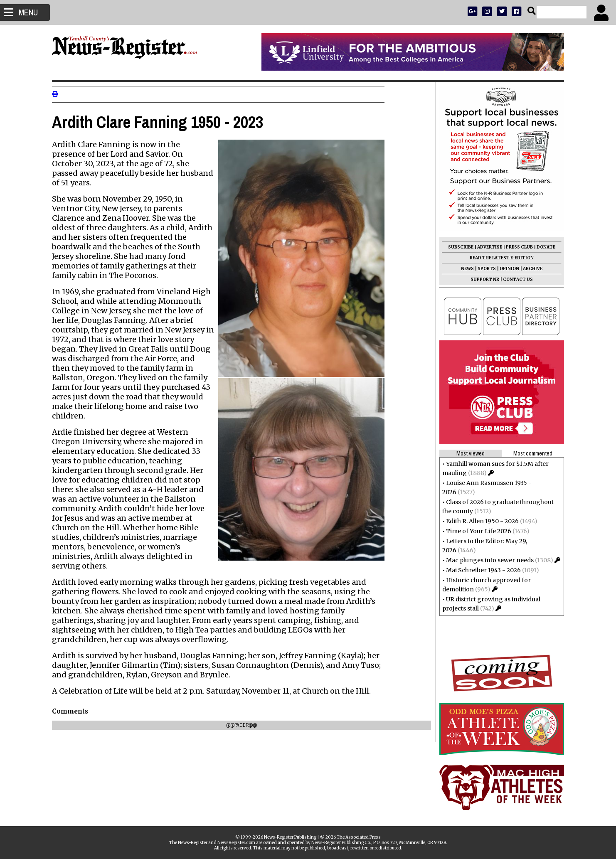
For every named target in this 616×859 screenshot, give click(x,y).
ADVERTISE (487, 247)
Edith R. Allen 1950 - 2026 (480, 521)
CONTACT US (515, 279)
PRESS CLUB (517, 247)
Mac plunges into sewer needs (487, 560)
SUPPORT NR (482, 279)
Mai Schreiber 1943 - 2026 (481, 570)
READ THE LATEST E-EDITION (499, 258)
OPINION (507, 269)
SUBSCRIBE (458, 247)
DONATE (543, 247)
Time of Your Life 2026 (476, 531)
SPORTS (484, 269)
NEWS (465, 269)
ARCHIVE (530, 269)
